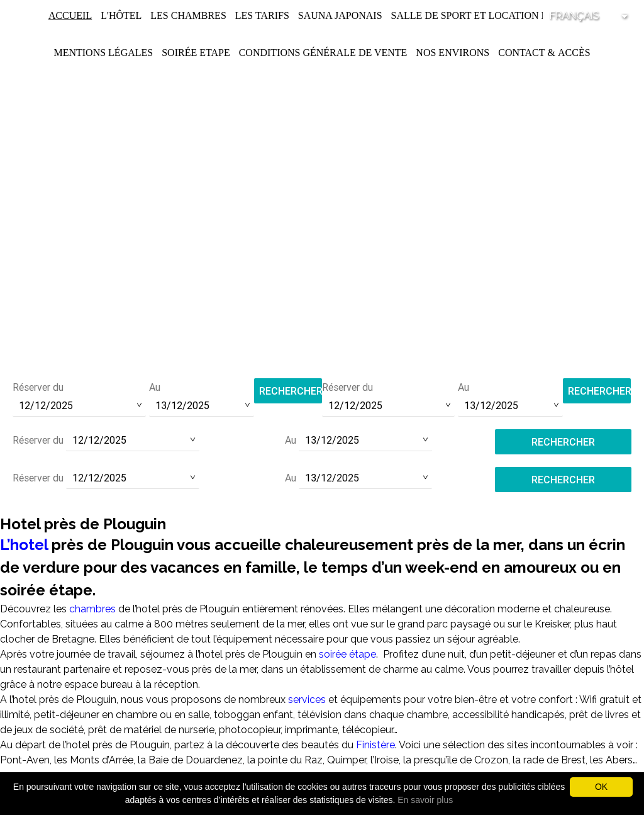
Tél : (322, 321)
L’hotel (24, 545)
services (308, 700)
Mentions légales (103, 53)
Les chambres (188, 15)
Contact (521, 53)
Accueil (70, 15)
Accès (574, 53)
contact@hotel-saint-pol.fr (322, 338)
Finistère (375, 745)
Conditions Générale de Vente (323, 53)
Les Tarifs (262, 15)
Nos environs (452, 53)
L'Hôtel (121, 15)
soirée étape (347, 654)
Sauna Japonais (340, 15)
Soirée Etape (196, 53)
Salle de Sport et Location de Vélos (491, 15)
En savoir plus (425, 800)
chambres (92, 609)
